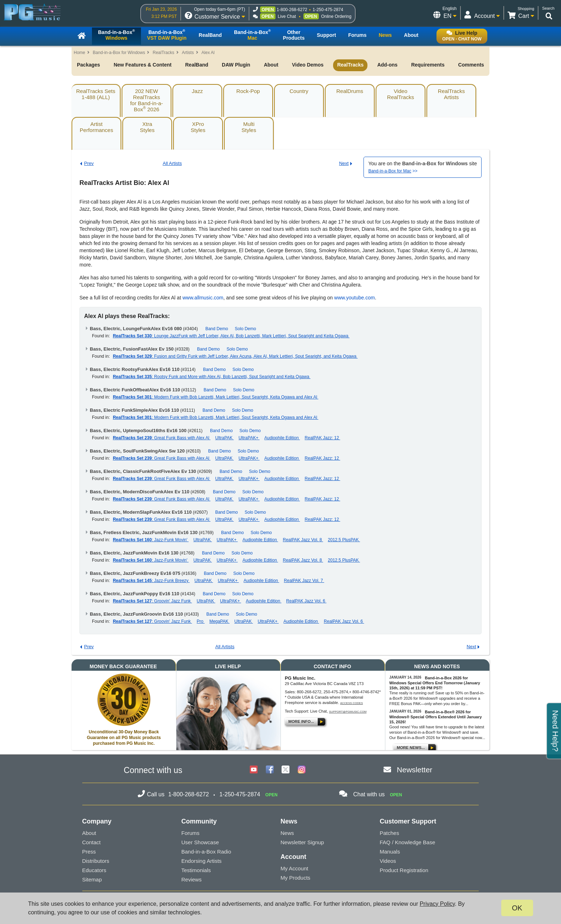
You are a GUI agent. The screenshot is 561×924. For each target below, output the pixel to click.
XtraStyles (147, 127)
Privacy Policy (437, 904)
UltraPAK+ (249, 438)
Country (299, 91)
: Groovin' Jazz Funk (152, 601)
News (287, 833)
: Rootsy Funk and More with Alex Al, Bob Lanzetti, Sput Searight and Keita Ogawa (211, 377)
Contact (92, 842)
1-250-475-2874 (328, 10)
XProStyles (198, 127)
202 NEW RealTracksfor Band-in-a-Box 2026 (147, 100)
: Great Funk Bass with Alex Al (162, 438)
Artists (188, 53)
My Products (295, 878)
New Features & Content (143, 65)
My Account (294, 868)
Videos (388, 861)
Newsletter (414, 770)
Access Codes (352, 703)
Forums (191, 833)
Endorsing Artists (202, 861)
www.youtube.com (355, 298)
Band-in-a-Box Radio (206, 852)
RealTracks (164, 53)
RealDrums (350, 91)
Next (344, 163)
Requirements (428, 65)
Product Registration (404, 870)
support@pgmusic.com (348, 712)
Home (79, 53)
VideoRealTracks (401, 94)
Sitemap (92, 879)
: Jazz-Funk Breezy (151, 581)
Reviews (192, 879)
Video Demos (308, 65)
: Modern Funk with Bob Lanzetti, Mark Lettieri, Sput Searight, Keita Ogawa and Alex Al (215, 397)
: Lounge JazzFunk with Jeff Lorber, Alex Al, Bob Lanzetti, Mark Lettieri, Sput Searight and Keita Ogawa (231, 336)
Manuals (390, 852)
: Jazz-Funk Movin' (151, 540)
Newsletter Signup (302, 842)
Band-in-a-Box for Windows (119, 53)
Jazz (197, 91)
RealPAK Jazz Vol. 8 (303, 540)
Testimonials (196, 870)
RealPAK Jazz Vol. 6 (306, 601)
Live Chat (287, 16)
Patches (389, 833)
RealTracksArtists (451, 94)
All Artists (172, 163)
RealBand (197, 65)
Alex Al (208, 53)
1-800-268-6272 (292, 10)
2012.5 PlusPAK (344, 540)
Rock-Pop (248, 91)
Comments (471, 65)
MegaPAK (219, 621)
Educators (94, 870)
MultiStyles (249, 127)
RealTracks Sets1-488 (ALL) (96, 94)
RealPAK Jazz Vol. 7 (304, 581)
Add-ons (387, 65)
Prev (89, 163)
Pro (201, 621)
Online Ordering (336, 16)
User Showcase (200, 842)
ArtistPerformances (96, 127)
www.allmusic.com (203, 298)
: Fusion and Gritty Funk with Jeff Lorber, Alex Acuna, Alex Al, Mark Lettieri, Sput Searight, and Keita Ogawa (235, 356)
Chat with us (369, 794)
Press (89, 852)
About (271, 65)
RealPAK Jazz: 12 (323, 438)
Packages (89, 65)
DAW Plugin (236, 65)
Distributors (96, 861)
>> (393, 171)
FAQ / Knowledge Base (407, 842)
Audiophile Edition (282, 438)
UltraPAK (225, 438)
